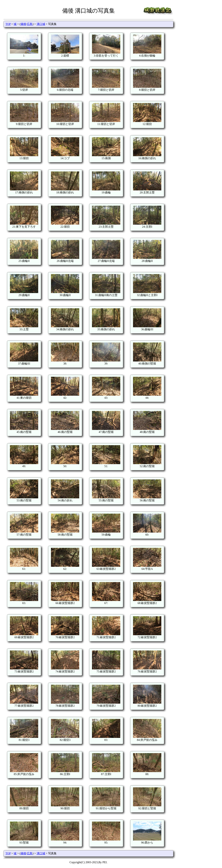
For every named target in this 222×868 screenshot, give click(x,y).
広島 (30, 24)
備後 (23, 24)
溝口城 (41, 24)
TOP (8, 24)
